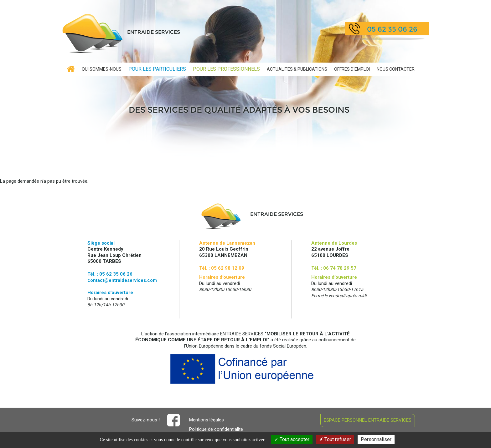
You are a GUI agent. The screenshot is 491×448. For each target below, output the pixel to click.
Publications (297, 69)
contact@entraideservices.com (122, 280)
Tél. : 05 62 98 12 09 (222, 268)
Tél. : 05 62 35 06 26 (110, 274)
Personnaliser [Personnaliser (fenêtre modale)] (376, 439)
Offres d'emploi (352, 69)
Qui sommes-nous (102, 69)
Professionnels (226, 69)
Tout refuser (335, 439)
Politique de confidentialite (216, 429)
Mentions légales (207, 420)
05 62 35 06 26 (392, 29)
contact (396, 69)
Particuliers (157, 69)
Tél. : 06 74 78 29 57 (334, 268)
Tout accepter (292, 439)
